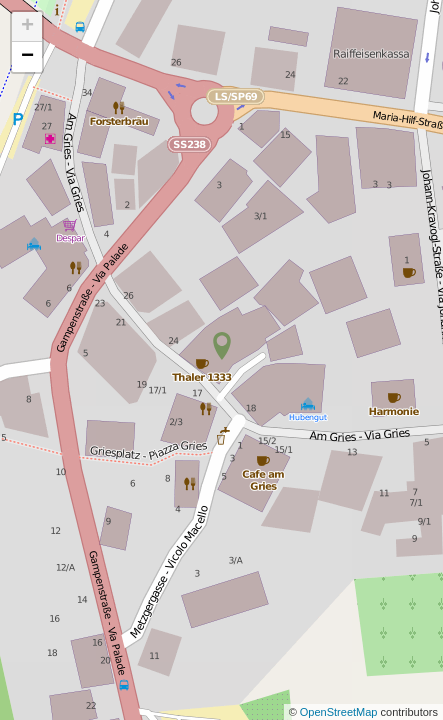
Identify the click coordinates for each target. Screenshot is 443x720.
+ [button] (27, 27)
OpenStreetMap (340, 712)
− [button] (27, 57)
